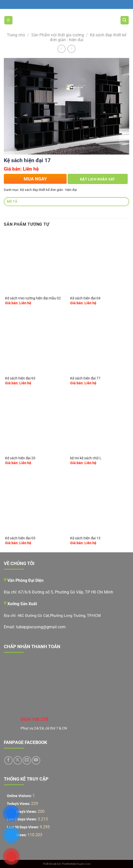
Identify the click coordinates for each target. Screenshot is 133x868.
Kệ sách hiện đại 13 (85, 538)
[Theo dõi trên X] (18, 760)
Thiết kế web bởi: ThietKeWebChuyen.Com (67, 864)
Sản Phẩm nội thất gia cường (58, 35)
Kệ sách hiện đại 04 (85, 298)
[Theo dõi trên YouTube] (36, 760)
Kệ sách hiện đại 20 (20, 458)
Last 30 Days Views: (23, 827)
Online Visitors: (20, 796)
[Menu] (9, 20)
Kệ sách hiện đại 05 (20, 538)
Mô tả (12, 201)
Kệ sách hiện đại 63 (20, 378)
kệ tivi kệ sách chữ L (86, 458)
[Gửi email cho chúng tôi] (27, 760)
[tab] (66, 202)
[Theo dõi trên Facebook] (9, 760)
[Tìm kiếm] (125, 20)
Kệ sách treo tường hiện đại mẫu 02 (33, 298)
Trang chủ (16, 35)
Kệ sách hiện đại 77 (85, 378)
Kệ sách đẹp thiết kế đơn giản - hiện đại (48, 190)
